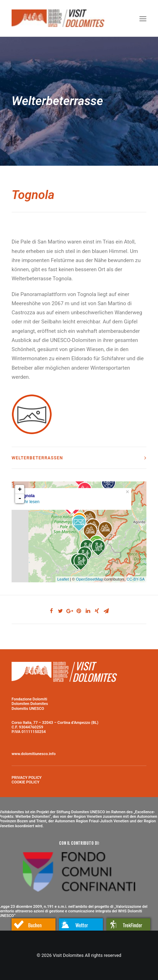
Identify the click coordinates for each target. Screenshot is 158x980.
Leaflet (63, 579)
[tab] (79, 458)
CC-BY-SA (136, 579)
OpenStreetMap (90, 579)
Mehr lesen (29, 502)
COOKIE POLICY (25, 782)
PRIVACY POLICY (27, 778)
